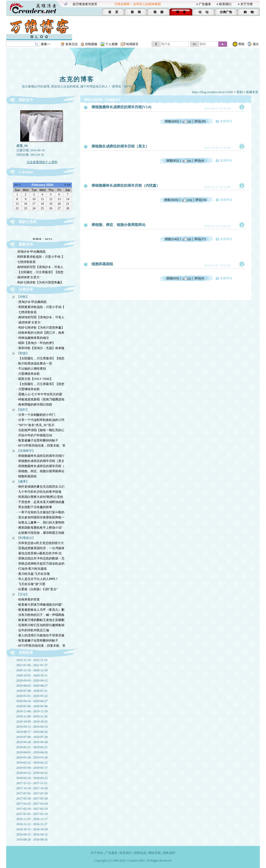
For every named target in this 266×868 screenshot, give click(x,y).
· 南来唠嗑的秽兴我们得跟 (34, 405)
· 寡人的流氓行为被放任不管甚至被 (41, 635)
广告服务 (205, 4)
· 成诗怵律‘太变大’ (28, 277)
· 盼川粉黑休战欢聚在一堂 (34, 363)
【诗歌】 (23, 297)
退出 (256, 44)
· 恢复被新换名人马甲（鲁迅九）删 (41, 610)
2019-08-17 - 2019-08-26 (32, 732)
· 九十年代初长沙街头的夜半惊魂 (39, 492)
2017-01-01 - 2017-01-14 (32, 814)
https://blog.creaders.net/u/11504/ (213, 92)
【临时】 (23, 410)
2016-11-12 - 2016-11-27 (32, 824)
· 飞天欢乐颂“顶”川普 (31, 584)
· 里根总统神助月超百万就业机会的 (41, 564)
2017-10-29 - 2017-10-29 (32, 788)
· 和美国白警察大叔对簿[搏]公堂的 (40, 497)
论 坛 (204, 12)
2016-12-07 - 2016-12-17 (32, 819)
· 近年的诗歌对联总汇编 (33, 630)
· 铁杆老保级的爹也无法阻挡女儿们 (41, 487)
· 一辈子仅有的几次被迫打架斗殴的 (41, 512)
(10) (187, 200)
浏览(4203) (172, 121)
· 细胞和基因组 (27, 476)
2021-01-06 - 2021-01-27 (32, 665)
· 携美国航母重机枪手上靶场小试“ (40, 528)
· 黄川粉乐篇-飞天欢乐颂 (33, 574)
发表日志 (72, 44)
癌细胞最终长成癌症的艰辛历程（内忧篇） (126, 186)
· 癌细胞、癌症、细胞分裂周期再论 (41, 471)
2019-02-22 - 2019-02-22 (32, 763)
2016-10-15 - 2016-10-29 (32, 829)
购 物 (249, 12)
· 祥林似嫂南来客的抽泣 (33, 338)
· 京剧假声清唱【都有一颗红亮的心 (41, 430)
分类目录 (26, 289)
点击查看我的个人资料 (42, 162)
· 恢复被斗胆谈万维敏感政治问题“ (40, 605)
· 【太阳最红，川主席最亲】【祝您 (40, 272)
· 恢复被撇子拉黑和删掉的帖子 (37, 440)
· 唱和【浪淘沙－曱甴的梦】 (36, 343)
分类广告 (226, 12)
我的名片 (26, 100)
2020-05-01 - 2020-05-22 (32, 696)
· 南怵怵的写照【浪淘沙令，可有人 (40, 267)
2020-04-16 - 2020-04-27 (32, 701)
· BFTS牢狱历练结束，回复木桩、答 (41, 446)
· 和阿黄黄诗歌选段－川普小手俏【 (40, 257)
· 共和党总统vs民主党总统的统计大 (40, 543)
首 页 (113, 12)
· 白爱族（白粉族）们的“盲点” (37, 589)
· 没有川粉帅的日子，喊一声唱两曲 (41, 615)
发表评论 (226, 121)
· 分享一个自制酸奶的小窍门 (36, 415)
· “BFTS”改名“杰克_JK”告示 (36, 425)
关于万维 (247, 4)
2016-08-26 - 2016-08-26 (32, 840)
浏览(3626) (171, 200)
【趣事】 (23, 481)
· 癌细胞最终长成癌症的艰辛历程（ (41, 466)
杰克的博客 (77, 79)
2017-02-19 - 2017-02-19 (32, 809)
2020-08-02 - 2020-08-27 (32, 686)
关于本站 (97, 853)
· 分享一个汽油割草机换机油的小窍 (41, 420)
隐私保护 (169, 853)
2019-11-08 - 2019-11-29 (32, 716)
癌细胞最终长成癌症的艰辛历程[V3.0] (121, 107)
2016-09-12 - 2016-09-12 (32, 834)
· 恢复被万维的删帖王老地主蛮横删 (41, 620)
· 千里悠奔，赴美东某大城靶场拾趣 (41, 502)
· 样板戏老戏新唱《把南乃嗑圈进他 (41, 399)
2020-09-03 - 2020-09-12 (32, 680)
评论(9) (199, 278)
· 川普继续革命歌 (28, 374)
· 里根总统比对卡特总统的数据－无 (41, 558)
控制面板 (91, 44)
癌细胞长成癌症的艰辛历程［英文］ (120, 146)
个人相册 (112, 44)
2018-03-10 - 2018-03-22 (32, 778)
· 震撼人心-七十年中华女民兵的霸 (40, 394)
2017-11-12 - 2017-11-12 (32, 783)
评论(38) (200, 121)
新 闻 (136, 12)
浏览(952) (173, 161)
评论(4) (199, 161)
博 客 (181, 12)
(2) (187, 278)
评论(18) (201, 200)
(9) (187, 121)
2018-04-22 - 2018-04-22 (32, 773)
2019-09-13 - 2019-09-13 (32, 727)
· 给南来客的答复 (28, 599)
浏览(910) (173, 278)
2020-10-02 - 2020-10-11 (32, 675)
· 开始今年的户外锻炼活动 (34, 435)
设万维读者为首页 (85, 4)
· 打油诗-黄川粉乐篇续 (32, 569)
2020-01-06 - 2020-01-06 (32, 706)
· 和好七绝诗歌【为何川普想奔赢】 (40, 282)
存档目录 (26, 653)
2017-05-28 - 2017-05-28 (32, 798)
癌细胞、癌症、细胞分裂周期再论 (119, 225)
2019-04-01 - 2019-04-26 (32, 752)
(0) (187, 161)
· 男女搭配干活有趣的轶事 (34, 507)
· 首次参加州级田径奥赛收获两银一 (41, 517)
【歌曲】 (23, 353)
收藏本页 (252, 92)
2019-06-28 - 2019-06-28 (32, 742)
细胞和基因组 (102, 264)
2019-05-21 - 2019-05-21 (32, 747)
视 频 (158, 12)
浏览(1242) (172, 239)
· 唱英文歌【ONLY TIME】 (35, 379)
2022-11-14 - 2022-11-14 (32, 660)
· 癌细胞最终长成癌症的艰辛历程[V (41, 456)
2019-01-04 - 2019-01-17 (32, 768)
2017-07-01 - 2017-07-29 (32, 793)
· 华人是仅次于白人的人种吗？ (37, 579)
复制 (240, 92)
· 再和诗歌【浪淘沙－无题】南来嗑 (41, 348)
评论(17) (200, 239)
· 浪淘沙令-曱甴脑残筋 (31, 252)
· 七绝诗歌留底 (26, 262)
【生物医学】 (26, 451)
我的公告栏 (28, 222)
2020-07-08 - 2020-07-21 (32, 691)
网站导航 (155, 853)
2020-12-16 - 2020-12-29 (32, 670)
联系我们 (225, 4)
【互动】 (23, 594)
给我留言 (132, 44)
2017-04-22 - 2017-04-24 (32, 804)
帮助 (241, 44)
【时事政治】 (26, 538)
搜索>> (46, 44)
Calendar (26, 172)
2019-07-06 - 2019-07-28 (32, 737)
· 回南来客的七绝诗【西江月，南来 (41, 333)
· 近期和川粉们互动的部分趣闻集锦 (41, 625)
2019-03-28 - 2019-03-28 (32, 757)
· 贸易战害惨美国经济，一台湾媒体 (41, 548)
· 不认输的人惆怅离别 (31, 369)
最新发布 (26, 244)
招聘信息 (140, 853)
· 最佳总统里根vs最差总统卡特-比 (39, 553)
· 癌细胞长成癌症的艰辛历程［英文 (41, 461)
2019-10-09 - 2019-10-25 (32, 722)
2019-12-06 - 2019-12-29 (32, 711)
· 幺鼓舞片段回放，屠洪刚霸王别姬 (41, 533)
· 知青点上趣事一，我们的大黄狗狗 (41, 522)
